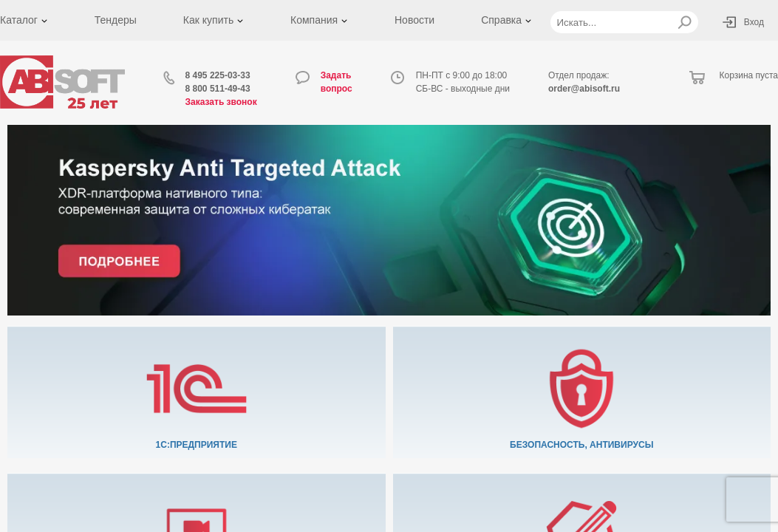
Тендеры (116, 20)
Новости (414, 20)
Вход (754, 22)
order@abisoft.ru (584, 89)
